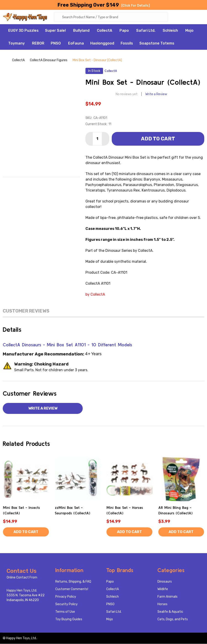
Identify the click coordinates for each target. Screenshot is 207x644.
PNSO (56, 44)
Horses (162, 604)
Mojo (189, 31)
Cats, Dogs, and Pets (173, 619)
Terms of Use (65, 612)
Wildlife (163, 589)
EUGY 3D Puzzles (23, 31)
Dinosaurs (165, 582)
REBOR (38, 44)
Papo (124, 31)
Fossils (127, 44)
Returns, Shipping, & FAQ (73, 582)
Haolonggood (102, 44)
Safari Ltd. (146, 31)
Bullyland (81, 31)
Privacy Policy (66, 597)
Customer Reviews (26, 311)
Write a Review (156, 95)
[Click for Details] (136, 6)
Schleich (170, 31)
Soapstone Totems (157, 44)
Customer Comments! (72, 589)
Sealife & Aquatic (170, 612)
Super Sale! (55, 31)
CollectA (105, 31)
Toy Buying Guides (69, 619)
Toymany (16, 44)
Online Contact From (22, 578)
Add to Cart (158, 139)
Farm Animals (167, 597)
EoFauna (76, 44)
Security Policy (66, 604)
